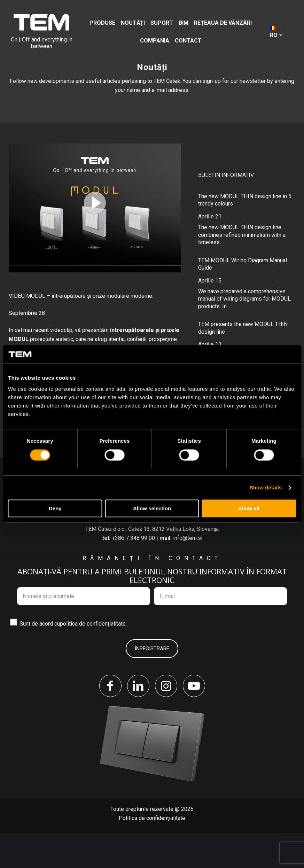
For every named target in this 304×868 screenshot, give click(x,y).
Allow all (249, 509)
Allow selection (152, 509)
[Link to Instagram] (166, 721)
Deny (55, 509)
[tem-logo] (42, 32)
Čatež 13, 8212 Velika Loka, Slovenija (173, 564)
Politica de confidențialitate (152, 853)
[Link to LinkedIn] (138, 721)
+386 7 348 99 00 (133, 573)
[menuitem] (102, 23)
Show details (266, 487)
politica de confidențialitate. (93, 658)
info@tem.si (188, 573)
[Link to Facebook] (110, 721)
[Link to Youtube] (194, 721)
